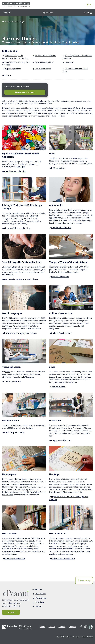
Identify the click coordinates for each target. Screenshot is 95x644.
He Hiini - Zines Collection (45, 56)
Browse (39, 606)
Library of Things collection (16, 228)
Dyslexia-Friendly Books (45, 62)
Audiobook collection (60, 228)
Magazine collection (60, 440)
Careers (52, 627)
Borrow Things (18, 21)
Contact (62, 627)
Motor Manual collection (62, 558)
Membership (41, 598)
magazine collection (61, 425)
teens (8, 372)
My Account (41, 594)
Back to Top (84, 581)
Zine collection (57, 387)
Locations (40, 602)
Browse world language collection (19, 333)
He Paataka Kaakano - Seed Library (20, 279)
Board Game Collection (14, 171)
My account (48, 13)
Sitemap (72, 627)
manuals (84, 538)
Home (8, 21)
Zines (51, 374)
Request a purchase (13, 69)
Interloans (69, 62)
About (43, 627)
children (56, 318)
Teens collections (12, 381)
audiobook (72, 215)
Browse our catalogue (25, 92)
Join (89, 4)
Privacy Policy (87, 637)
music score (11, 538)
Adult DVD (57, 158)
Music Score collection (14, 558)
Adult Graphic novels (13, 432)
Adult (8, 425)
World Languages (13, 318)
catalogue (21, 167)
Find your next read (43, 69)
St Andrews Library (10, 267)
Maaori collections (59, 277)
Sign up (11, 612)
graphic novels (55, 326)
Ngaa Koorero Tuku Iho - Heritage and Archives (69, 498)
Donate (8, 75)
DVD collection (57, 168)
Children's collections (60, 333)
